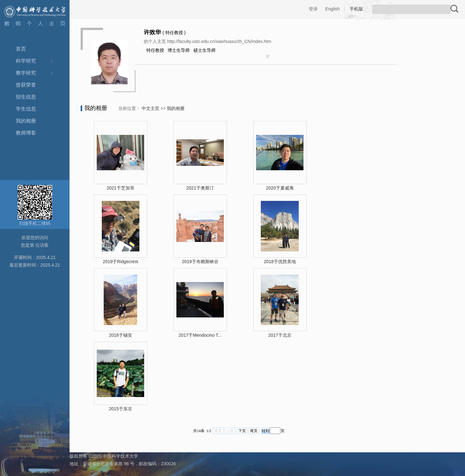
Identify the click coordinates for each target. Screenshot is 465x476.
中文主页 (150, 108)
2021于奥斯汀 (200, 188)
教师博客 (26, 133)
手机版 (356, 9)
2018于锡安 (120, 335)
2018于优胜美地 (280, 262)
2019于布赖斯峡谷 (200, 262)
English (333, 9)
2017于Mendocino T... (200, 335)
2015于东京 (120, 409)
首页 (21, 49)
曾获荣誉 (26, 85)
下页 (242, 431)
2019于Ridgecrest (120, 262)
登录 (313, 9)
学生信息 (26, 109)
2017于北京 (280, 335)
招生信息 (26, 97)
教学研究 (26, 73)
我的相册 (26, 121)
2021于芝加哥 (120, 188)
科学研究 (26, 61)
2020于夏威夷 (280, 188)
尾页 (254, 431)
